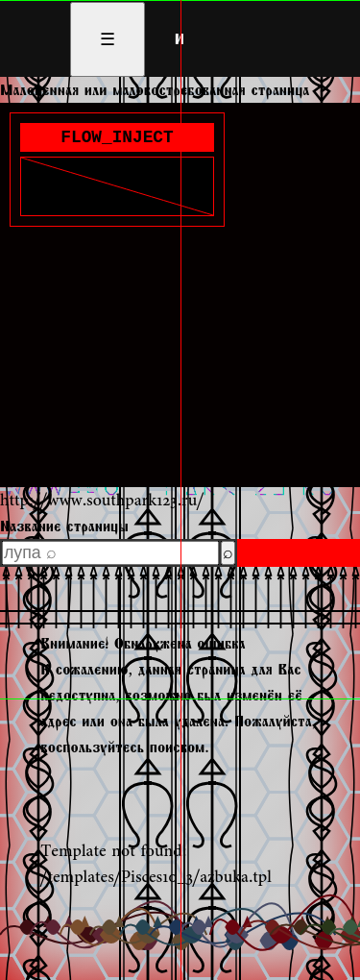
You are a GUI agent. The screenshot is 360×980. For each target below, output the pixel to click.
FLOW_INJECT (117, 139)
